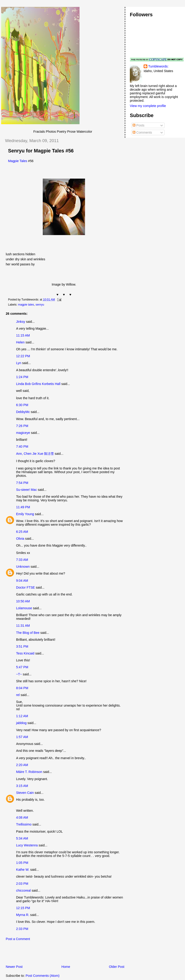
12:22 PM (23, 356)
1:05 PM (22, 863)
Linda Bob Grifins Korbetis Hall (38, 384)
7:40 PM (22, 446)
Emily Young (25, 514)
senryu (40, 305)
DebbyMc (23, 412)
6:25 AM (22, 532)
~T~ (19, 674)
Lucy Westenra (27, 845)
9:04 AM (22, 581)
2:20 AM (22, 765)
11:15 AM (23, 335)
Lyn (19, 363)
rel (18, 695)
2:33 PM (22, 929)
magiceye (23, 433)
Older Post (117, 967)
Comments (142, 132)
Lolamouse (24, 608)
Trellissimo (24, 824)
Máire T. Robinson (29, 772)
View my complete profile (148, 106)
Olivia (20, 539)
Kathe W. (23, 870)
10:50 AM (23, 601)
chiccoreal (23, 890)
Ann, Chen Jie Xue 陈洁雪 (35, 454)
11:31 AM (23, 626)
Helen (20, 342)
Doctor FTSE (26, 587)
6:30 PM (22, 405)
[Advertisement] (55, 954)
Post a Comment (18, 939)
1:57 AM (22, 737)
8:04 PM (22, 688)
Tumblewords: (158, 66)
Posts (138, 125)
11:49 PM (23, 507)
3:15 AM (22, 786)
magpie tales (26, 305)
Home (66, 967)
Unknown (23, 567)
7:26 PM (22, 426)
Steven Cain (25, 793)
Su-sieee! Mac (26, 490)
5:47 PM (22, 667)
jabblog (21, 723)
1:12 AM (22, 716)
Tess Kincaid (25, 653)
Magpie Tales (18, 161)
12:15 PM (23, 908)
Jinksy (21, 322)
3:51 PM (22, 646)
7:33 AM (22, 560)
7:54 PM (22, 483)
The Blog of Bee (28, 633)
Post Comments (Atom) (43, 976)
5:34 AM (22, 838)
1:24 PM (22, 377)
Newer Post (14, 967)
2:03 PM (22, 884)
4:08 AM (22, 817)
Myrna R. (23, 915)
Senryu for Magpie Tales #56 (41, 151)
